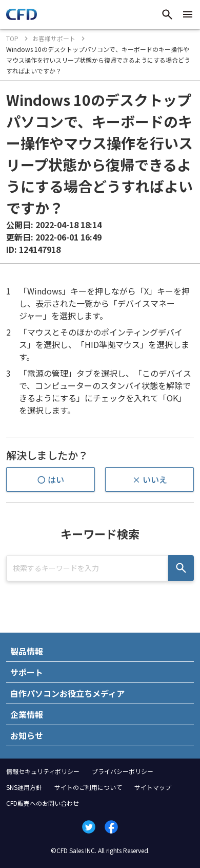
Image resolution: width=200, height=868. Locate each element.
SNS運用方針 (24, 787)
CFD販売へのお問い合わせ (43, 803)
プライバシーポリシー (123, 771)
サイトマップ (153, 787)
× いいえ (150, 479)
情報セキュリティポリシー (43, 771)
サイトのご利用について (88, 787)
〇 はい (51, 479)
